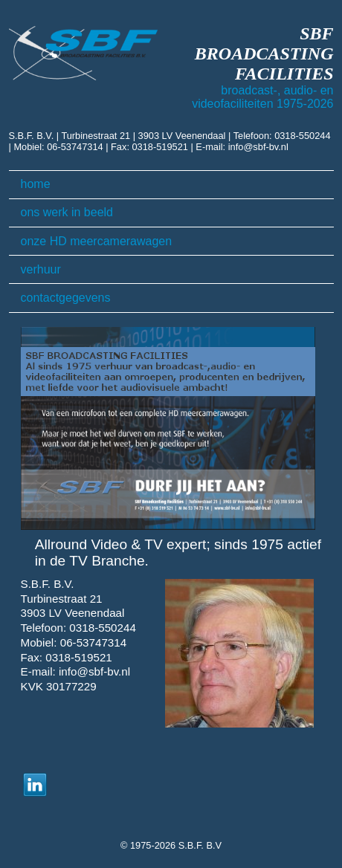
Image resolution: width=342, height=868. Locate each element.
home (36, 184)
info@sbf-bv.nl (258, 147)
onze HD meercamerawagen (97, 241)
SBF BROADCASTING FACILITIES (264, 54)
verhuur (41, 269)
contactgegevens (66, 298)
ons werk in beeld (67, 212)
